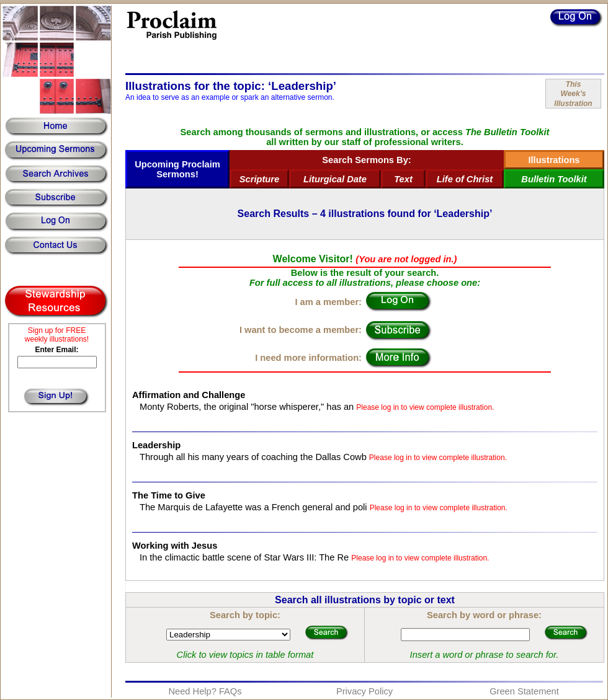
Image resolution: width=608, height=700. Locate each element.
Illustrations (554, 160)
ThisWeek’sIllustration (573, 94)
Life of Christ (465, 179)
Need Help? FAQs (205, 691)
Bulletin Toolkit (554, 179)
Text (403, 179)
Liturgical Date (335, 179)
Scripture (259, 179)
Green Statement (524, 691)
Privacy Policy (364, 691)
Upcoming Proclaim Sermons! (177, 169)
